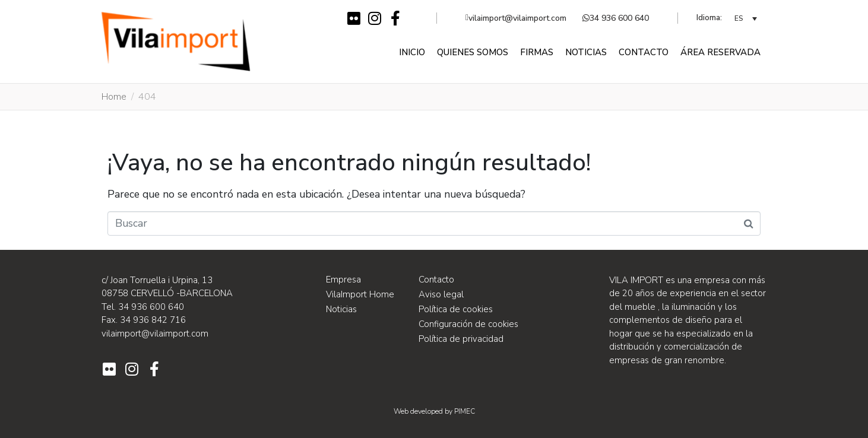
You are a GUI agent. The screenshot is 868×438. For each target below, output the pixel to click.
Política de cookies (456, 309)
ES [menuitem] (739, 19)
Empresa (343, 280)
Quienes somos (473, 52)
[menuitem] (746, 18)
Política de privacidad (461, 339)
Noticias (586, 52)
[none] (746, 18)
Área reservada (720, 52)
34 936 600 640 (616, 18)
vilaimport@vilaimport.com (516, 18)
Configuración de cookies (468, 324)
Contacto (644, 52)
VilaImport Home (360, 294)
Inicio (412, 52)
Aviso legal (441, 294)
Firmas (537, 52)
